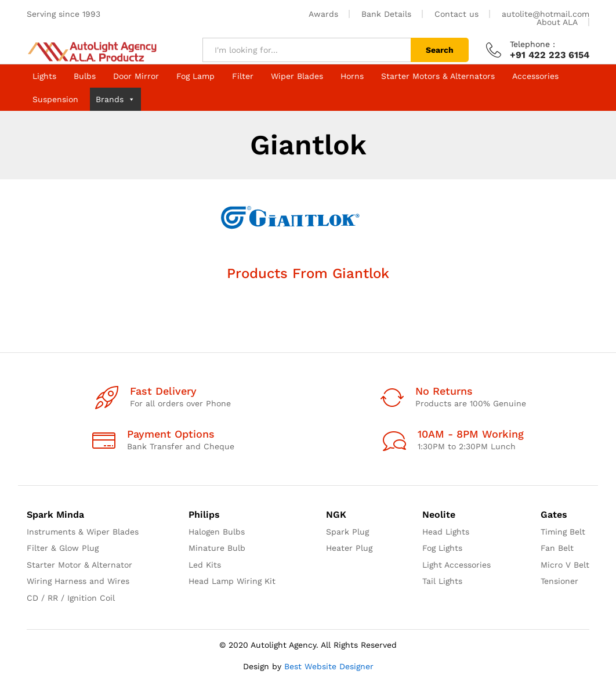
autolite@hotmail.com (546, 14)
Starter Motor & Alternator (79, 565)
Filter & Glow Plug (63, 548)
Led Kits (205, 565)
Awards (323, 14)
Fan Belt (557, 548)
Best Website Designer (329, 666)
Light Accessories (456, 565)
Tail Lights (442, 581)
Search (440, 50)
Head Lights (446, 532)
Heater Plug (349, 548)
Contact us (456, 14)
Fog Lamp (195, 76)
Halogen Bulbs (217, 532)
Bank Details (386, 14)
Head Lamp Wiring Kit (232, 581)
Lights (44, 76)
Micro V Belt (565, 565)
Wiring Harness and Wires (78, 581)
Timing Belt (563, 532)
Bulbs (85, 76)
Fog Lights (442, 548)
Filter (243, 76)
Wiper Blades (297, 76)
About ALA (557, 22)
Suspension (55, 99)
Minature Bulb (217, 548)
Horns (352, 76)
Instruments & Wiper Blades (83, 532)
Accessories (535, 76)
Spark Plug (347, 532)
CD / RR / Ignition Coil (71, 598)
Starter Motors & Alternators (438, 76)
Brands (115, 99)
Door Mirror (136, 76)
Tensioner (559, 581)
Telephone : (532, 44)
